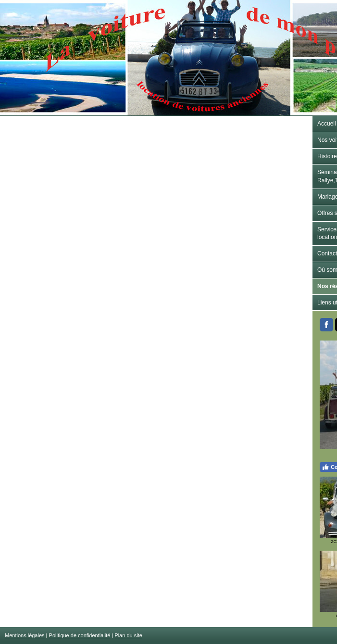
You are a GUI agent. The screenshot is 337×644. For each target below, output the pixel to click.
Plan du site (128, 635)
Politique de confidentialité (80, 635)
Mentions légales (25, 635)
